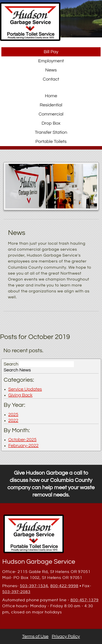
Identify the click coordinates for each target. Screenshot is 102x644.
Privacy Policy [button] (66, 636)
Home (51, 96)
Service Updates (25, 389)
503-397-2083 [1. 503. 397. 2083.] (16, 592)
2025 (13, 415)
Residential (51, 105)
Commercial (51, 114)
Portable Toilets (51, 142)
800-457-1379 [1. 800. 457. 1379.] (85, 600)
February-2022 (23, 446)
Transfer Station (51, 132)
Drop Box (51, 123)
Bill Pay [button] (51, 52)
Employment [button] (51, 61)
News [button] (51, 70)
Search (11, 364)
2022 (13, 421)
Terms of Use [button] (35, 636)
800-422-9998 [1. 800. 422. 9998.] (64, 586)
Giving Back (20, 395)
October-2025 (22, 440)
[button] (30, 39)
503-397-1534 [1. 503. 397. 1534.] (34, 586)
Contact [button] (51, 79)
